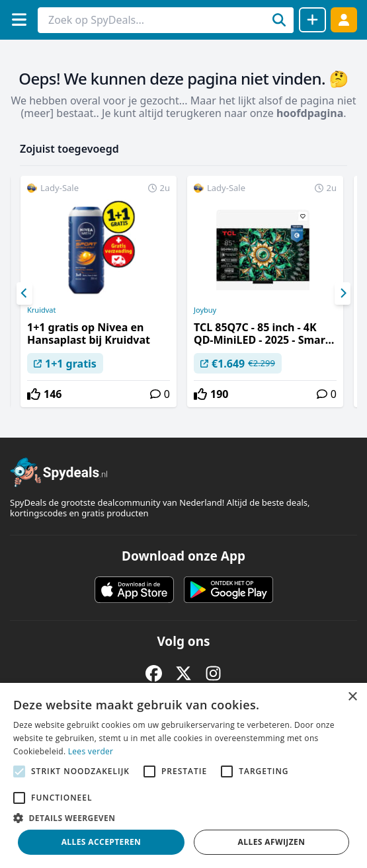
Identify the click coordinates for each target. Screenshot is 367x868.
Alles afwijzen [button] (272, 842)
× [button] (352, 697)
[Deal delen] (312, 20)
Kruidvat (41, 310)
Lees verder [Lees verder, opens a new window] (91, 751)
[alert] (183, 775)
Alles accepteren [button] (102, 842)
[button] (183, 818)
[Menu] (19, 20)
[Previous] (24, 294)
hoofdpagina (310, 113)
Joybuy (205, 310)
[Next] (343, 294)
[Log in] (344, 20)
